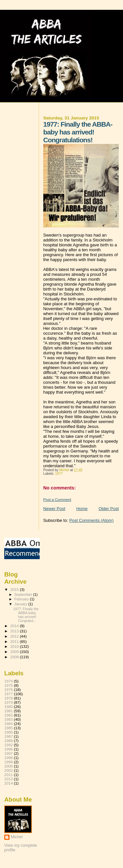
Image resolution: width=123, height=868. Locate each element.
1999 (9, 762)
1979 (9, 702)
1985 (9, 728)
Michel (17, 837)
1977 (59, 474)
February (22, 599)
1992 (9, 745)
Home (82, 509)
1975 (9, 685)
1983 (9, 719)
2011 (15, 641)
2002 (9, 770)
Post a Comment (57, 500)
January (21, 604)
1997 (9, 753)
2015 (15, 589)
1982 (9, 715)
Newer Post (54, 509)
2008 (15, 657)
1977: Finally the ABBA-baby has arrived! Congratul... (26, 615)
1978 (9, 698)
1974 (9, 681)
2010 (15, 646)
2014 (15, 626)
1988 (9, 741)
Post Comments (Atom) (91, 520)
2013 (15, 631)
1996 (9, 749)
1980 (9, 707)
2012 (15, 636)
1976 (9, 690)
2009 (15, 652)
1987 (9, 736)
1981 (9, 711)
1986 (9, 732)
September (24, 594)
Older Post (109, 509)
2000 (9, 766)
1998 (9, 758)
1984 (9, 724)
